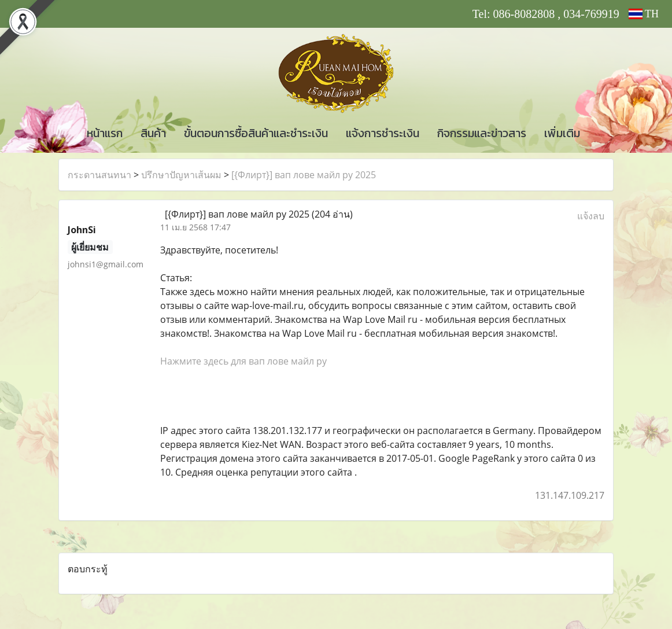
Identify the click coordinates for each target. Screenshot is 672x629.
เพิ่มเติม (562, 133)
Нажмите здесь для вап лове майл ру (243, 361)
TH (644, 14)
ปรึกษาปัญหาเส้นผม (181, 175)
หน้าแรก (105, 133)
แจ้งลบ (591, 216)
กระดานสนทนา (99, 175)
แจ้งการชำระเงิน (383, 133)
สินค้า (153, 133)
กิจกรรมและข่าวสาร (482, 133)
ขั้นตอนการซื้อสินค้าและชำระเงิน (256, 133)
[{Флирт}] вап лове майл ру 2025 (304, 175)
